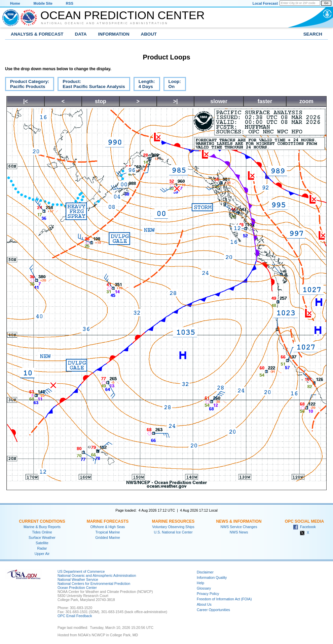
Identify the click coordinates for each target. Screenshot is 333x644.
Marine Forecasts (108, 521)
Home (15, 3)
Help (200, 583)
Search (313, 34)
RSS (70, 3)
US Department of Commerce (81, 571)
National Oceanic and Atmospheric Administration (105, 23)
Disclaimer (205, 572)
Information (114, 34)
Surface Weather (42, 538)
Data (81, 34)
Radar (42, 548)
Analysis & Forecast (37, 34)
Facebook (304, 527)
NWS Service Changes (239, 527)
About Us (204, 604)
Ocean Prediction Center (122, 15)
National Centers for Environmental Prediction (94, 584)
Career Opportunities (213, 610)
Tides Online (42, 532)
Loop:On (172, 85)
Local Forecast (265, 3)
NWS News (239, 532)
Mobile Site (43, 3)
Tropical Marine (107, 532)
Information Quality (212, 577)
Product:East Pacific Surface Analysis (91, 85)
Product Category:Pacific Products (27, 85)
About (149, 34)
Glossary (204, 588)
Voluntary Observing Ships (173, 527)
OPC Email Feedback (75, 616)
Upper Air (42, 554)
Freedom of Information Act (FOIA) (224, 599)
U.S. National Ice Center (173, 532)
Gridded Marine (107, 538)
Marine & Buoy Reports (42, 527)
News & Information (239, 521)
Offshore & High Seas (108, 527)
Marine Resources (173, 521)
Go (326, 3)
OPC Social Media (304, 521)
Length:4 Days (144, 85)
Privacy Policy (208, 594)
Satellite (42, 543)
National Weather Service (78, 579)
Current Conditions (42, 521)
